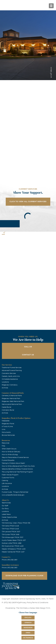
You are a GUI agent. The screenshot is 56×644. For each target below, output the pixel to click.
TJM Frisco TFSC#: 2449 (10, 529)
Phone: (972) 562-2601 (10, 560)
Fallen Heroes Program (10, 475)
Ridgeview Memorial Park (11, 399)
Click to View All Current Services (28, 202)
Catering (5, 481)
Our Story (5, 509)
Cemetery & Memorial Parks (12, 396)
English (28, 618)
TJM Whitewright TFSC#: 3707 (13, 537)
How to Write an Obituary (11, 452)
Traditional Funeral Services (12, 368)
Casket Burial (6, 407)
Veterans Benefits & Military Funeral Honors (17, 469)
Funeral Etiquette (8, 460)
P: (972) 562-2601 (9, 603)
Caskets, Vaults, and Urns (11, 376)
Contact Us (28, 355)
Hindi (28, 633)
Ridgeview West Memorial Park (13, 401)
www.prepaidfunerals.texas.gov (13, 495)
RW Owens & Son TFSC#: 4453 (13, 546)
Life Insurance (7, 483)
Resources (6, 443)
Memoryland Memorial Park (12, 404)
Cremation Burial (8, 410)
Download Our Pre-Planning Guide (24, 576)
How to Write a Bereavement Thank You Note (18, 466)
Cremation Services (9, 373)
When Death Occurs (9, 449)
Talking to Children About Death (13, 463)
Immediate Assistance (10, 379)
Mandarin (28, 628)
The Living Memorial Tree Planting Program (17, 472)
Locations (5, 382)
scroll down (51, 72)
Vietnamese (28, 638)
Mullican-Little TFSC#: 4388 (12, 543)
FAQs (18, 603)
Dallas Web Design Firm (40, 608)
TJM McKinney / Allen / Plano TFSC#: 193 (16, 523)
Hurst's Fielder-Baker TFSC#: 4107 (14, 540)
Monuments (6, 432)
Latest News (6, 514)
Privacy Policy (26, 603)
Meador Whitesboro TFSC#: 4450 (14, 549)
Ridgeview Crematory (10, 385)
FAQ (3, 446)
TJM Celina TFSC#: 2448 (10, 526)
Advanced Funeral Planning (12, 370)
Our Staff (5, 506)
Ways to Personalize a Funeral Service (15, 457)
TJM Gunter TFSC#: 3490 (11, 535)
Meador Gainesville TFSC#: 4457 (13, 552)
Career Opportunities (9, 517)
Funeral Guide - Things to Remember (15, 492)
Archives (5, 388)
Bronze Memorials (8, 435)
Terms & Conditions (40, 603)
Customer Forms (8, 478)
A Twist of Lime (7, 427)
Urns (4, 429)
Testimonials (6, 503)
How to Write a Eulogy (10, 455)
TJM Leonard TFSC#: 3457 (11, 532)
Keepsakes (6, 421)
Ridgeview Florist (8, 424)
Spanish (28, 623)
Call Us (28, 347)
